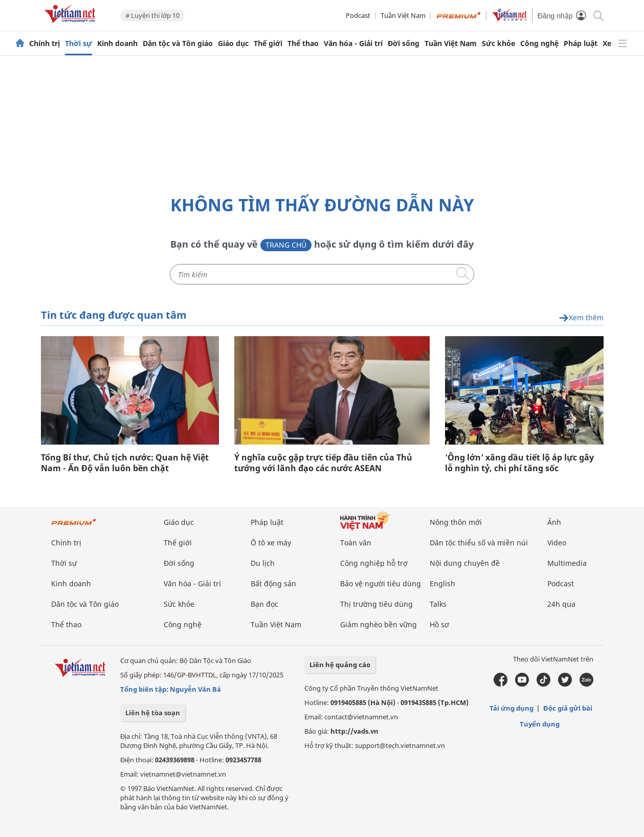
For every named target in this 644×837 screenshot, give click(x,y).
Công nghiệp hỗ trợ (374, 563)
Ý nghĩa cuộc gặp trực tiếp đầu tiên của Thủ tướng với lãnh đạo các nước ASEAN (323, 463)
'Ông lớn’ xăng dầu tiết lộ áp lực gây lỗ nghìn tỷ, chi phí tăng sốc (519, 463)
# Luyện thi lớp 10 (152, 15)
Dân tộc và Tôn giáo (178, 43)
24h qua (561, 604)
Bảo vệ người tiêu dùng (381, 583)
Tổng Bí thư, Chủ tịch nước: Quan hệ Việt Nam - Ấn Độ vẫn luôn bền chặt (125, 463)
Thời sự (79, 43)
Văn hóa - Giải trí (353, 43)
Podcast (358, 15)
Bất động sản (273, 583)
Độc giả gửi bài (568, 708)
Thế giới (268, 43)
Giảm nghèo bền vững (379, 624)
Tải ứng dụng (512, 708)
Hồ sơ (439, 624)
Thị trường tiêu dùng (376, 604)
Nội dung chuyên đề (465, 563)
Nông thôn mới (456, 522)
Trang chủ (286, 245)
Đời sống (404, 43)
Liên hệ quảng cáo (340, 665)
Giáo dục (233, 43)
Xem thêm (581, 318)
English (442, 583)
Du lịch (263, 563)
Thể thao (303, 43)
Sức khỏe (498, 43)
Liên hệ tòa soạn (153, 713)
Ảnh (554, 522)
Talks (438, 604)
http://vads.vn (354, 731)
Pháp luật (581, 43)
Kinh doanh (117, 43)
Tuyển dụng (540, 724)
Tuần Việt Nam (403, 15)
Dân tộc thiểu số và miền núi (479, 543)
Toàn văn (356, 543)
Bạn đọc (264, 604)
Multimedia (567, 563)
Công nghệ (539, 43)
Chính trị (45, 43)
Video (557, 543)
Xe (607, 43)
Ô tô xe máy (271, 543)
